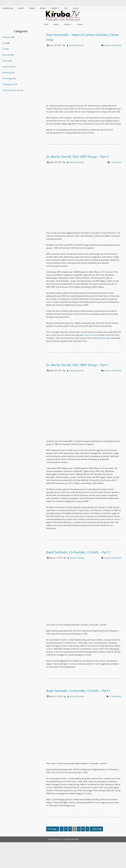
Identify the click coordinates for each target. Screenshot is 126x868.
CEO (4, 43)
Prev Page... (53, 849)
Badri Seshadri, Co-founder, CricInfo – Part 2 (82, 564)
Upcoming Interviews (11, 90)
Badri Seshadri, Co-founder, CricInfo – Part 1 (82, 708)
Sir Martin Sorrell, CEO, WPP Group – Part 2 (81, 159)
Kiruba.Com (58, 859)
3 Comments (115, 716)
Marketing (7, 73)
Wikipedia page (103, 343)
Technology (7, 78)
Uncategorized (9, 84)
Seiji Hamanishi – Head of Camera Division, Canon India (79, 37)
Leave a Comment (113, 45)
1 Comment (116, 167)
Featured (6, 55)
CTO (4, 49)
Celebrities (7, 37)
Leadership (7, 67)
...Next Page (96, 849)
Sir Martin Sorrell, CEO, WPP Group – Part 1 (81, 372)
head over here (91, 340)
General (6, 61)
